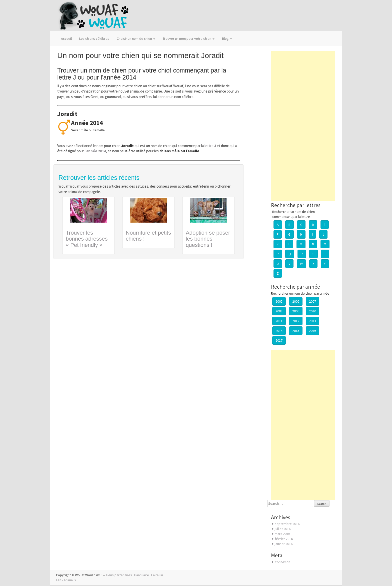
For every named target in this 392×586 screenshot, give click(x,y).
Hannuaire (142, 575)
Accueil (66, 39)
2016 (312, 331)
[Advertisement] (303, 126)
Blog (227, 39)
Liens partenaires (119, 575)
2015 (296, 331)
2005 (279, 301)
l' (95, 151)
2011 (279, 321)
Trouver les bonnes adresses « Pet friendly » (87, 239)
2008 (279, 311)
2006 (296, 301)
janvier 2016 (284, 544)
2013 (312, 321)
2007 (312, 301)
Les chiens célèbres (94, 39)
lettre (211, 146)
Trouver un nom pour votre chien (189, 39)
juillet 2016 (283, 529)
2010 (312, 311)
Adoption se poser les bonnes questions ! (208, 239)
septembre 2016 (287, 524)
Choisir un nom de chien (136, 39)
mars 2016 (282, 534)
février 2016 (284, 539)
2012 (296, 321)
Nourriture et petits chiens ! (148, 236)
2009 (296, 311)
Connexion (282, 562)
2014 (279, 331)
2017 (279, 340)
